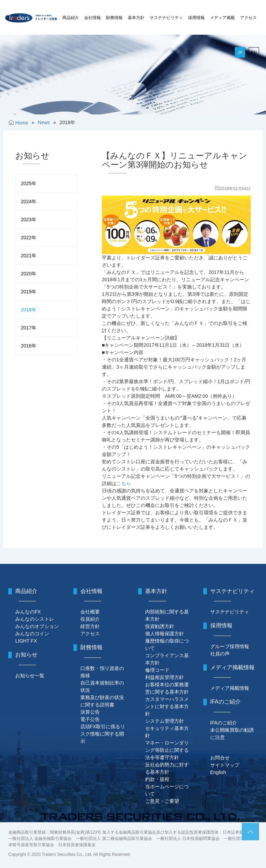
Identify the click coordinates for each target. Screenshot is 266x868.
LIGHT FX (26, 641)
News (44, 122)
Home (22, 123)
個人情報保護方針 (165, 634)
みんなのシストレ (35, 619)
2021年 (29, 256)
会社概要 (90, 612)
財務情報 (114, 18)
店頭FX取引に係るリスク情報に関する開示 (103, 734)
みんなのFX (28, 612)
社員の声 (220, 654)
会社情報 (92, 18)
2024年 (29, 201)
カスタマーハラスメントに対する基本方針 (167, 706)
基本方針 (136, 18)
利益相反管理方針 (165, 677)
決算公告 (90, 712)
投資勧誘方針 (160, 626)
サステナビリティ (166, 18)
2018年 (29, 310)
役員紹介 (90, 619)
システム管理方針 (165, 721)
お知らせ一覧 (30, 676)
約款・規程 (157, 779)
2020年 (29, 274)
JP (240, 53)
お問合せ (220, 758)
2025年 (29, 183)
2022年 (29, 238)
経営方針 (90, 626)
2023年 (29, 220)
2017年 (29, 328)
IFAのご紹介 (224, 723)
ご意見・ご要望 (162, 801)
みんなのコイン (32, 634)
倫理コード (157, 670)
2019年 (29, 292)
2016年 (29, 346)
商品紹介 (71, 18)
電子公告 (90, 719)
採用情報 (196, 18)
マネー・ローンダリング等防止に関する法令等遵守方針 (167, 750)
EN (254, 53)
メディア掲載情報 (230, 688)
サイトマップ (225, 765)
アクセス (248, 18)
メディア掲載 (222, 18)
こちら (124, 483)
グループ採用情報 (230, 646)
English (218, 772)
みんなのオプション (37, 626)
